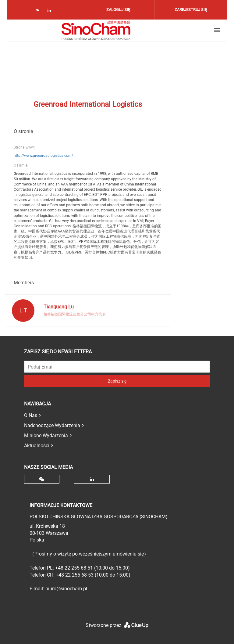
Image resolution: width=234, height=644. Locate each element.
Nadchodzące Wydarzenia (52, 425)
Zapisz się (117, 381)
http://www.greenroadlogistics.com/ (43, 156)
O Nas (31, 415)
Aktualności (37, 446)
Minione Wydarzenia (46, 435)
